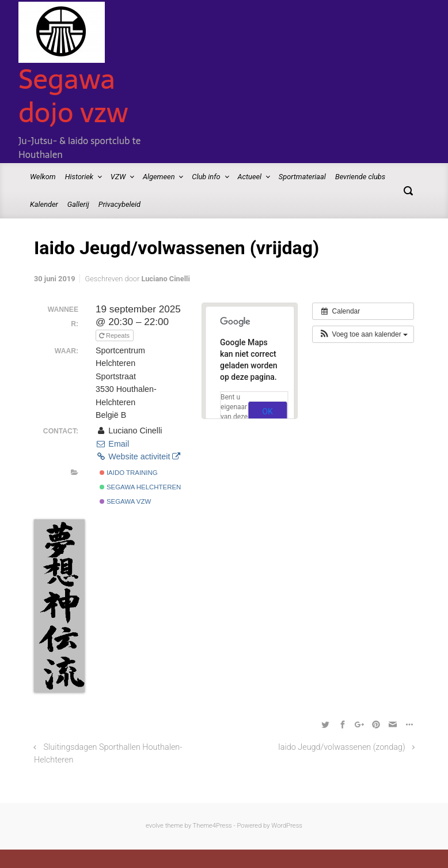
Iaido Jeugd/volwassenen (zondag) (342, 747)
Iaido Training (129, 473)
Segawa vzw (126, 501)
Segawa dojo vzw (73, 96)
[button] (363, 334)
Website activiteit (138, 456)
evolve (155, 826)
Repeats (115, 335)
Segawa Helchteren (141, 487)
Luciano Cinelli (165, 279)
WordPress (287, 826)
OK (267, 412)
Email (112, 444)
